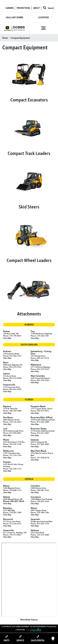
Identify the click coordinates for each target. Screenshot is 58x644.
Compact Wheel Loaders (29, 260)
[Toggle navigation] (44, 28)
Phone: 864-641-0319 (40, 358)
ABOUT (37, 8)
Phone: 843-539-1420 (40, 369)
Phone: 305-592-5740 (12, 444)
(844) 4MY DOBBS (14, 17)
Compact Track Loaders (29, 153)
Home (5, 38)
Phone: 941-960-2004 (40, 444)
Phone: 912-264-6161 (12, 524)
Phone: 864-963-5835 (12, 389)
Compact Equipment (20, 38)
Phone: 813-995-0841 (12, 433)
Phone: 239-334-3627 (12, 422)
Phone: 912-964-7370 (40, 524)
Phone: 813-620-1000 (40, 422)
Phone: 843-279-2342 (12, 367)
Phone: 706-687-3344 (40, 490)
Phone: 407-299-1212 (12, 469)
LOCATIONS (43, 17)
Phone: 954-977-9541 (40, 411)
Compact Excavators (29, 100)
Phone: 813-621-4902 (40, 433)
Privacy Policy (52, 627)
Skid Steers (29, 207)
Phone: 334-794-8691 (12, 336)
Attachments (29, 314)
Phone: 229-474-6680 (40, 535)
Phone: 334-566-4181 (40, 336)
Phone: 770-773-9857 (12, 535)
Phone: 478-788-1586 (40, 512)
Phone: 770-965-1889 (12, 512)
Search (49, 8)
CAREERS (10, 8)
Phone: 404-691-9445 (14, 501)
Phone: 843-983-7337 (12, 356)
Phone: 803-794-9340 (40, 380)
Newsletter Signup (29, 619)
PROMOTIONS (23, 8)
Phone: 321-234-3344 (12, 455)
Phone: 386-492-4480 (12, 411)
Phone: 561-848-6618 (40, 458)
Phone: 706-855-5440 (40, 501)
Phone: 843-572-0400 (12, 378)
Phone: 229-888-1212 (12, 490)
